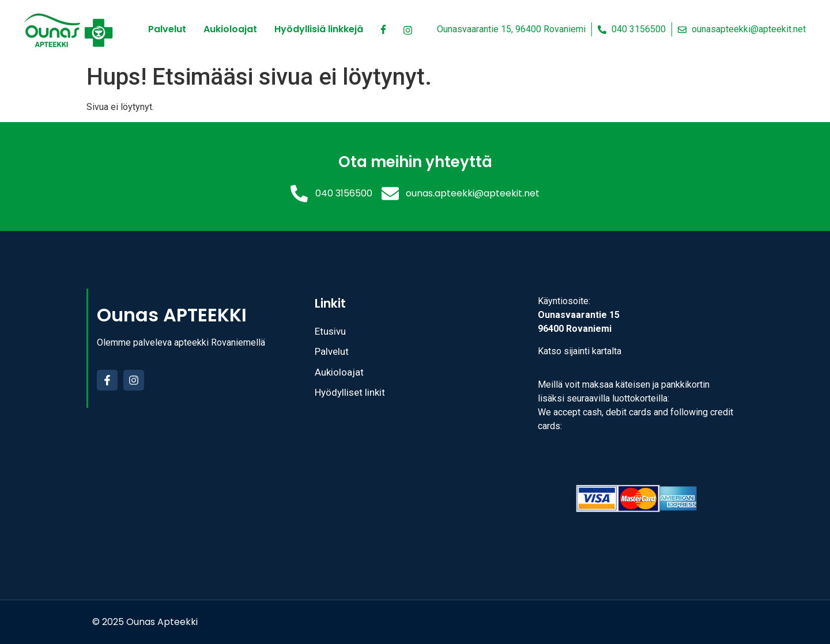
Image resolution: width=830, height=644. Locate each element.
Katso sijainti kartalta (580, 351)
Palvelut (167, 29)
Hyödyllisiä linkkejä (319, 29)
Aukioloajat (230, 29)
